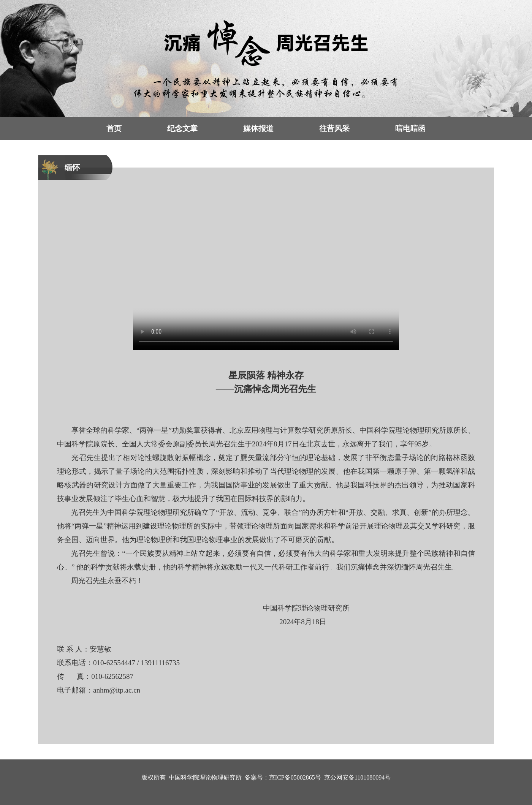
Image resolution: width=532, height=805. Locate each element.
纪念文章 (182, 128)
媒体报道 (258, 128)
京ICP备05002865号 (295, 777)
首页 (114, 128)
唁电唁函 (410, 128)
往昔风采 (334, 128)
